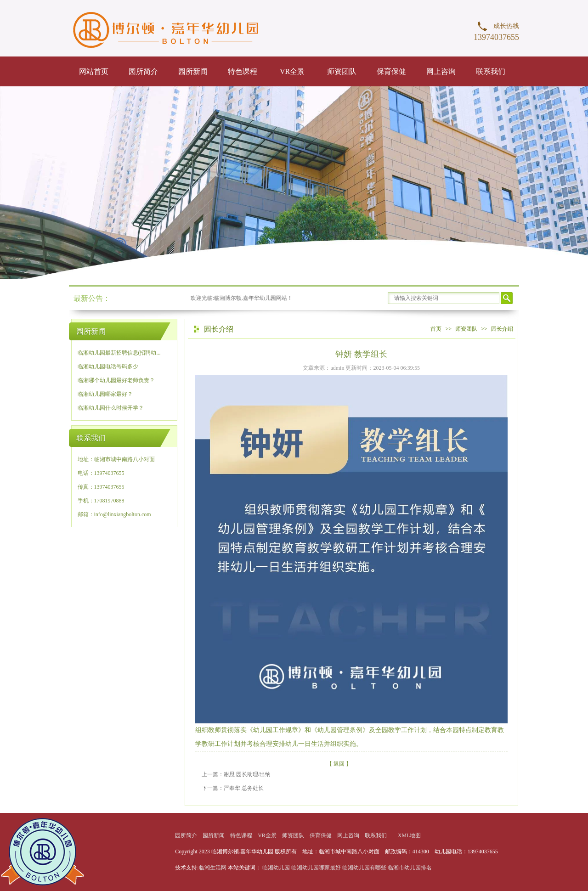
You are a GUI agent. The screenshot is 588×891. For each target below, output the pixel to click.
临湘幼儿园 (276, 868)
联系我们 (491, 71)
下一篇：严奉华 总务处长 (233, 788)
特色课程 (243, 71)
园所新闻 (193, 71)
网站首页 (94, 71)
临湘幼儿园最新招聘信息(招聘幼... (119, 353)
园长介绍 (502, 329)
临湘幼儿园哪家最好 (316, 868)
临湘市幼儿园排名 (410, 868)
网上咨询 (441, 71)
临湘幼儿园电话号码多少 (108, 367)
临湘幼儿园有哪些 (364, 868)
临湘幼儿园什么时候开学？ (111, 408)
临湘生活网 (213, 868)
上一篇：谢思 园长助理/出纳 (236, 774)
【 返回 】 (339, 764)
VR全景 (292, 71)
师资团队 (342, 71)
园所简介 (143, 71)
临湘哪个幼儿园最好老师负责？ (116, 380)
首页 (436, 329)
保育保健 (391, 71)
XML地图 (410, 835)
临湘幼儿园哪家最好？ (105, 394)
